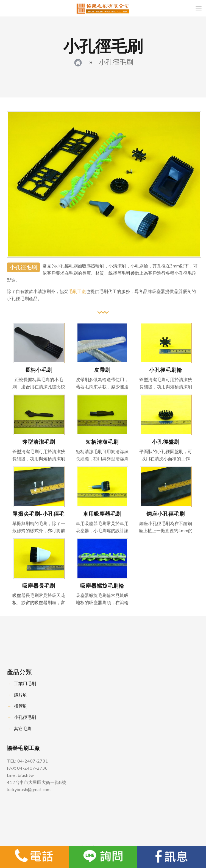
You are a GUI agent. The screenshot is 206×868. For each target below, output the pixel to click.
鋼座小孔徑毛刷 (166, 514)
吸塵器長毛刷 (39, 586)
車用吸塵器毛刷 (102, 514)
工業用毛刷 (25, 684)
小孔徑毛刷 (25, 718)
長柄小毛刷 (39, 370)
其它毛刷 (23, 729)
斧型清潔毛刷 (39, 442)
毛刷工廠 (77, 292)
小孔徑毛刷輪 (166, 370)
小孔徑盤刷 (166, 442)
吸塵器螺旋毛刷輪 (102, 586)
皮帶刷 (102, 370)
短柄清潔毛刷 (102, 442)
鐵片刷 (21, 695)
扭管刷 (21, 706)
